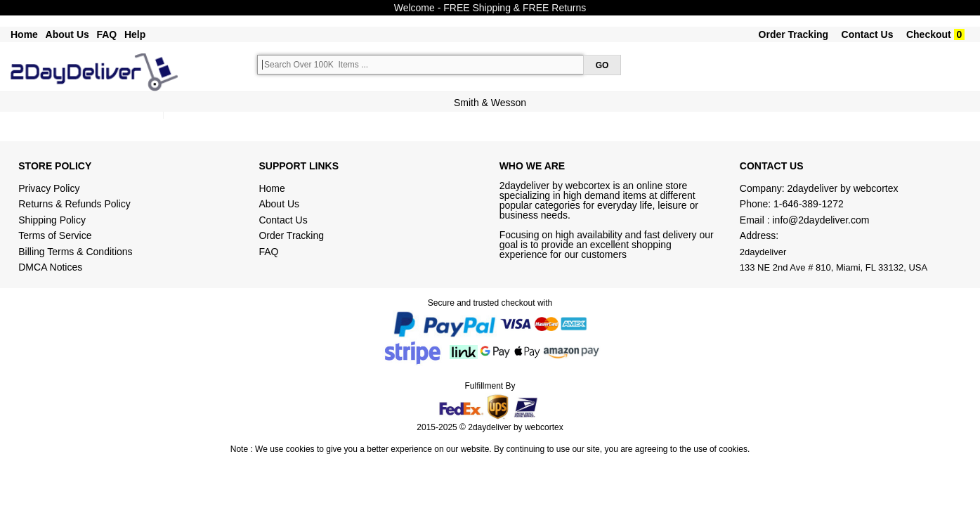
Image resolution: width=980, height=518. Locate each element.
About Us (67, 34)
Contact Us (868, 34)
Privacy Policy (49, 188)
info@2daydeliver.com (821, 220)
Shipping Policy (53, 220)
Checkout (929, 34)
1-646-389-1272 (809, 204)
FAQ (106, 34)
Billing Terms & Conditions (75, 252)
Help (135, 34)
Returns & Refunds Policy (74, 204)
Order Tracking (794, 34)
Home (24, 34)
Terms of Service (55, 235)
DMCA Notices (50, 267)
